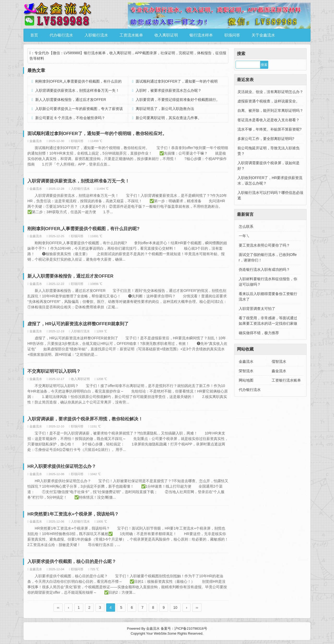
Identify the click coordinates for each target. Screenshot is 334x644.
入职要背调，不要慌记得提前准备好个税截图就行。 (178, 100)
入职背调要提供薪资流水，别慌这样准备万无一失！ (77, 90)
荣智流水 (246, 371)
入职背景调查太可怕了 (257, 309)
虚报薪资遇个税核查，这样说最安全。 (269, 101)
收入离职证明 (166, 35)
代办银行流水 (61, 35)
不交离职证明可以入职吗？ (54, 371)
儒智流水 (279, 361)
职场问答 (232, 35)
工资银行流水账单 (286, 380)
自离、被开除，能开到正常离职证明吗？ (270, 111)
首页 (34, 35)
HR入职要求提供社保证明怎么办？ (62, 466)
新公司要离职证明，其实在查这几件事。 (169, 118)
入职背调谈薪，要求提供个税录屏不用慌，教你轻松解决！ (85, 419)
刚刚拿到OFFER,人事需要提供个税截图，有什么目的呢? (83, 229)
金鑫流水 (246, 361)
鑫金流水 (279, 371)
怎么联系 (246, 226)
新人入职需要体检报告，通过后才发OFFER (71, 100)
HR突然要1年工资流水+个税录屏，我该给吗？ (73, 514)
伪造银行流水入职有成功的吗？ (264, 269)
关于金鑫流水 (263, 35)
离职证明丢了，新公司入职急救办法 (165, 109)
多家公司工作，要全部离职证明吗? (266, 139)
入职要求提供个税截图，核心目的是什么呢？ (72, 562)
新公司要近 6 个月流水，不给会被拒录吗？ (70, 118)
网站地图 (246, 380)
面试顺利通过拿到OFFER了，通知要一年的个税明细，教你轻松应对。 (97, 134)
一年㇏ (244, 236)
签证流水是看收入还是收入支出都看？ (269, 120)
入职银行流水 (96, 35)
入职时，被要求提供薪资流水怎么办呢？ (169, 90)
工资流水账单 (131, 35)
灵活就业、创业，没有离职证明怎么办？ (270, 92)
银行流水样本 (201, 35)
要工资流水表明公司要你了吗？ (264, 245)
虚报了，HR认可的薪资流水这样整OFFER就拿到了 (78, 324)
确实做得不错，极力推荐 (259, 333)
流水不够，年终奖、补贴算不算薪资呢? (270, 129)
